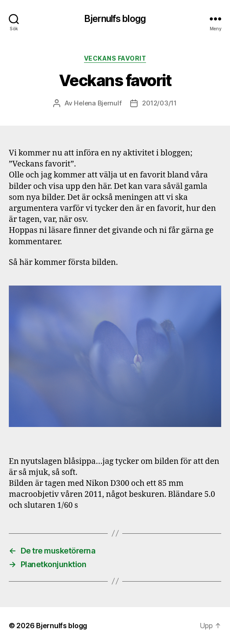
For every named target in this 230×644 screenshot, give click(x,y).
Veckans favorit (115, 58)
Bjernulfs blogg (115, 19)
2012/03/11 (159, 103)
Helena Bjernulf (98, 103)
